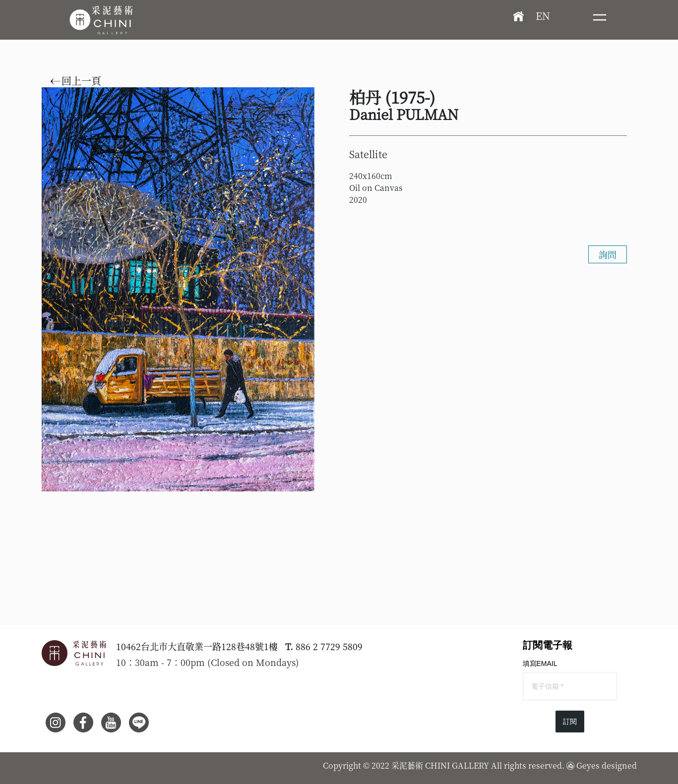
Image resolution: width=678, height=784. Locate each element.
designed (619, 765)
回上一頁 (76, 81)
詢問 (608, 254)
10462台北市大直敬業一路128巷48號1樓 (197, 646)
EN (543, 16)
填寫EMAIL (540, 663)
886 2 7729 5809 (329, 646)
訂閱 (570, 722)
